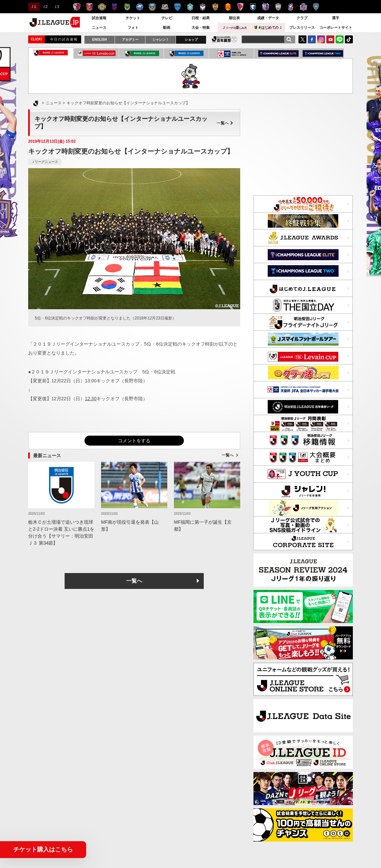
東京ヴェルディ (127, 7)
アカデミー (130, 40)
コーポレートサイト (336, 27)
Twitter (302, 39)
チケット (133, 18)
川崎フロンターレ (152, 7)
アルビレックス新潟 (203, 7)
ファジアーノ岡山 (291, 7)
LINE (340, 39)
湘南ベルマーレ (190, 7)
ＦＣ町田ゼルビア (140, 7)
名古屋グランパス (228, 7)
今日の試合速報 (64, 39)
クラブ (302, 18)
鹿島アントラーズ (77, 7)
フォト (133, 27)
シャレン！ (161, 40)
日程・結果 (201, 18)
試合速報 (99, 18)
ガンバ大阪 (253, 7)
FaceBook (312, 39)
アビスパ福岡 (316, 7)
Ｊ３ (56, 7)
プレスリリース (302, 27)
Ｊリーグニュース (45, 162)
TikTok (349, 39)
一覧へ (225, 123)
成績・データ (268, 18)
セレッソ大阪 (266, 7)
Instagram (321, 39)
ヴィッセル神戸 (278, 7)
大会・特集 (201, 27)
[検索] (289, 39)
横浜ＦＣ (177, 7)
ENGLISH (99, 40)
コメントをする (134, 441)
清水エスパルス (215, 7)
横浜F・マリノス (165, 7)
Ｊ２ (45, 7)
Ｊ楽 (234, 27)
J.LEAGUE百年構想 (224, 39)
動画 (167, 27)
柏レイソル (102, 7)
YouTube (330, 39)
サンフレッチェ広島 (303, 7)
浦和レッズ (89, 7)
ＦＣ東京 (114, 7)
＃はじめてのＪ (268, 27)
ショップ (191, 40)
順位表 (234, 18)
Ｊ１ (33, 7)
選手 (336, 18)
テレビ (167, 18)
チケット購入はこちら (43, 849)
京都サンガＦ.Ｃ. (240, 7)
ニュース (99, 27)
